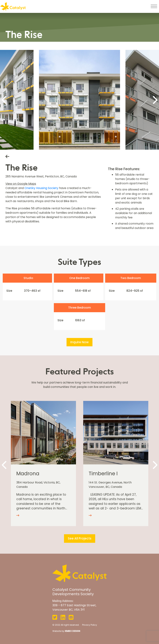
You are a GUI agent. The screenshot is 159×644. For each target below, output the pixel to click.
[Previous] (5, 100)
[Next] (154, 100)
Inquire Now (79, 342)
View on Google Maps (21, 184)
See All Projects (80, 538)
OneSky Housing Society (41, 188)
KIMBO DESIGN (73, 631)
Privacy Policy (90, 625)
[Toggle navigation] (154, 6)
